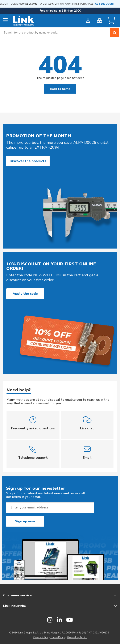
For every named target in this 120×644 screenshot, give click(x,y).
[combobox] (60, 33)
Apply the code (25, 294)
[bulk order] (100, 21)
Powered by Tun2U (77, 637)
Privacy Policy (41, 637)
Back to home (60, 89)
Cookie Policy (58, 637)
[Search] (115, 33)
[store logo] (24, 21)
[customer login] (88, 21)
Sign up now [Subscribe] (25, 521)
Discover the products (28, 161)
